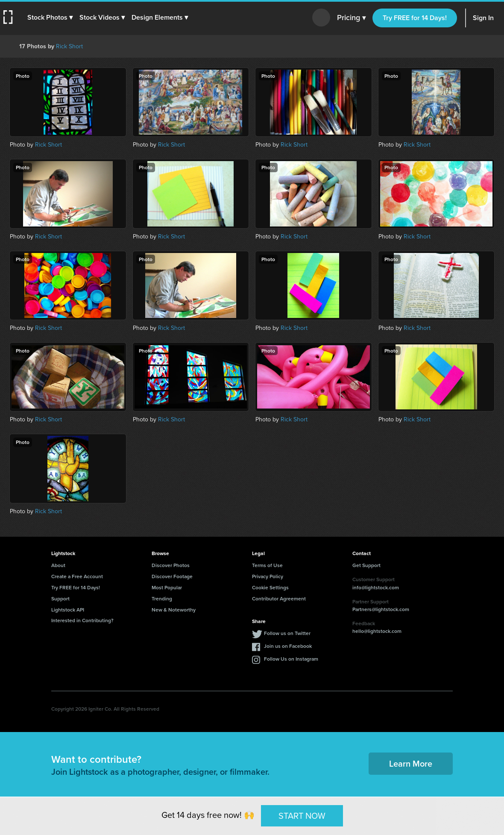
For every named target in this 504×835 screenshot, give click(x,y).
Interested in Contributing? (82, 620)
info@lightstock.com (376, 587)
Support (60, 598)
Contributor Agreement (279, 598)
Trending (162, 598)
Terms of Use (267, 565)
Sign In (483, 18)
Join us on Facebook (288, 646)
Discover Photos (171, 565)
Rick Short (69, 46)
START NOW (302, 815)
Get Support (366, 565)
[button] (50, 18)
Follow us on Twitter (287, 633)
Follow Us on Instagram (291, 659)
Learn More (411, 763)
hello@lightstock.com (377, 631)
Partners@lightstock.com (381, 609)
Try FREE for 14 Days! (415, 18)
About (58, 565)
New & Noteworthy (174, 610)
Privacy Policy (268, 576)
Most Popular (167, 587)
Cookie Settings (270, 587)
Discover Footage (172, 576)
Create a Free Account (77, 576)
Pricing (351, 18)
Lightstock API (68, 610)
